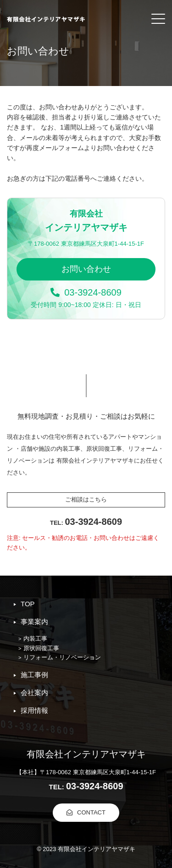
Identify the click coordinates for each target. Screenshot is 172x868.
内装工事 (35, 639)
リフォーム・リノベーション (62, 657)
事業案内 (34, 622)
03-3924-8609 (86, 292)
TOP (28, 604)
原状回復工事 (41, 648)
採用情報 (34, 710)
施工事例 (34, 675)
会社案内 (34, 693)
